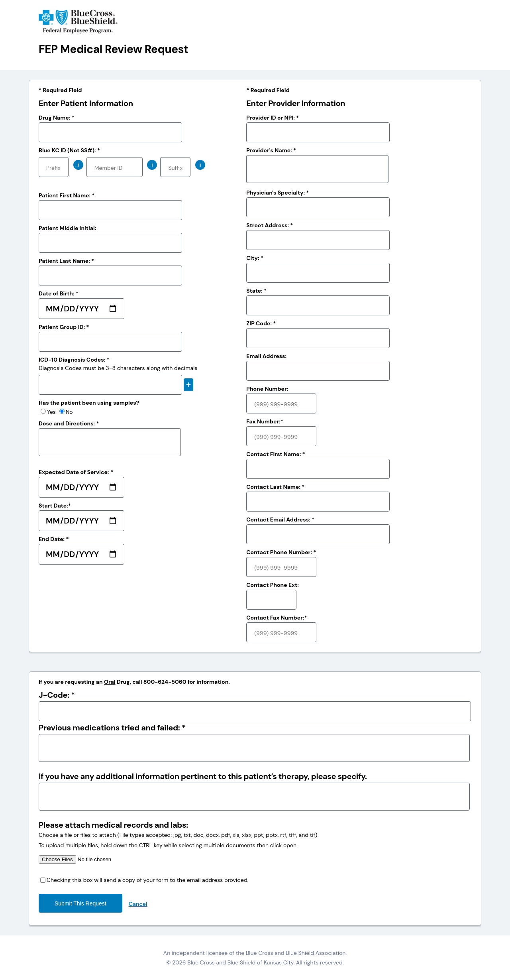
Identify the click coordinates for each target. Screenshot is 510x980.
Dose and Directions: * (69, 423)
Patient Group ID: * (64, 327)
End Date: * (54, 539)
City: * (255, 258)
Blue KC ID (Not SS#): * (69, 150)
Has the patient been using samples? (89, 403)
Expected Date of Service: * (76, 472)
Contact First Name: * (276, 454)
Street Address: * (270, 225)
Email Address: (266, 356)
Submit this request (80, 903)
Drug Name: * (57, 118)
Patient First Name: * (67, 195)
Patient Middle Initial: (67, 228)
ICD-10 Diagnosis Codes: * (74, 360)
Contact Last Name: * (275, 487)
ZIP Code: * (261, 323)
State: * (256, 291)
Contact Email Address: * (280, 520)
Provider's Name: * (271, 150)
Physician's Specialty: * (278, 193)
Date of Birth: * (59, 293)
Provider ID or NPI (273, 118)
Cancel (138, 904)
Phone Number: (267, 389)
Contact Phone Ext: (272, 585)
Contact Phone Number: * (281, 552)
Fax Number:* (265, 421)
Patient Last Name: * (66, 261)
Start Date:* (55, 506)
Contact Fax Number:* (277, 618)
